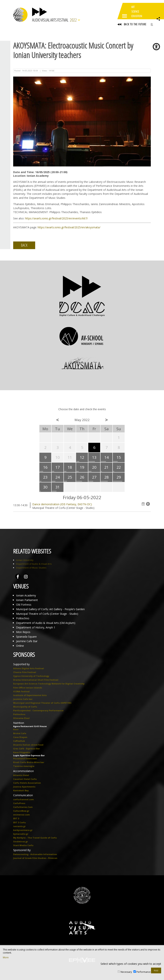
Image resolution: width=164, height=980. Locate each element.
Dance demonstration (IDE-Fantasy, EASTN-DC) (62, 504)
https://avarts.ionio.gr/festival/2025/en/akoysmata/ (69, 227)
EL (152, 24)
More (6, 958)
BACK (24, 245)
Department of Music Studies (31, 568)
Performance (144, 972)
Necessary (126, 972)
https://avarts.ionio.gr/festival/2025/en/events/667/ (56, 218)
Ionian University (25, 560)
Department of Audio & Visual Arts (34, 564)
